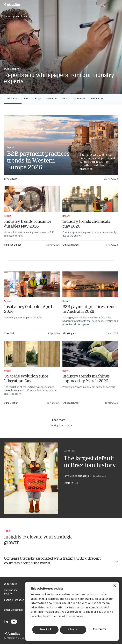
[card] (61, 149)
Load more (61, 420)
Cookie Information (14, 600)
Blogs (38, 99)
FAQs (65, 99)
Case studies (79, 99)
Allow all (73, 630)
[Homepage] (12, 5)
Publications (13, 99)
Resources (52, 99)
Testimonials (97, 99)
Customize (100, 630)
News (27, 99)
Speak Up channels (14, 610)
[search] (103, 5)
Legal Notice (10, 584)
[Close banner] (115, 586)
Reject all (45, 630)
